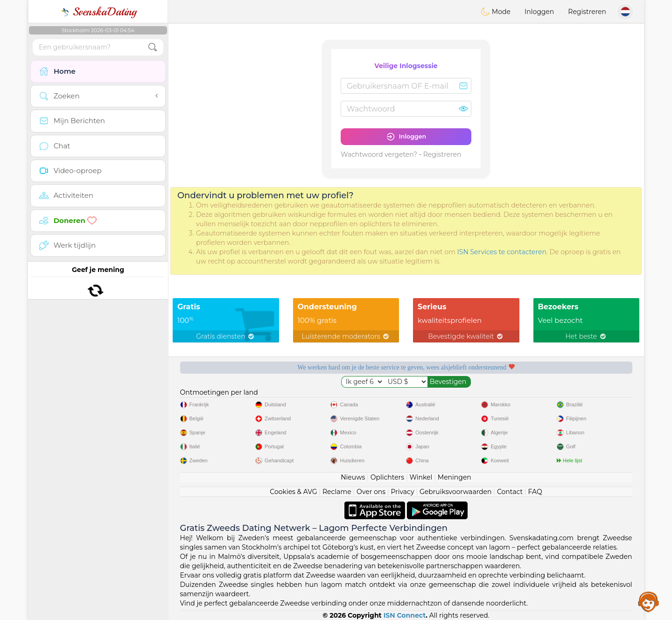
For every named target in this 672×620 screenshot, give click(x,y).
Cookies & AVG (293, 492)
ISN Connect (405, 615)
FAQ (535, 492)
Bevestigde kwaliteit (466, 336)
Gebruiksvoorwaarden (456, 492)
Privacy (402, 492)
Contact (510, 492)
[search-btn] (153, 47)
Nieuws (353, 477)
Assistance (649, 601)
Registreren (587, 12)
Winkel (421, 477)
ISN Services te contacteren (502, 252)
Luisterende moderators (346, 336)
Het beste (586, 336)
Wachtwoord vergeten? (379, 154)
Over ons (371, 492)
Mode (496, 12)
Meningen (455, 477)
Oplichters (387, 477)
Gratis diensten (226, 336)
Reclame (337, 492)
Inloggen (539, 12)
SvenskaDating (98, 12)
